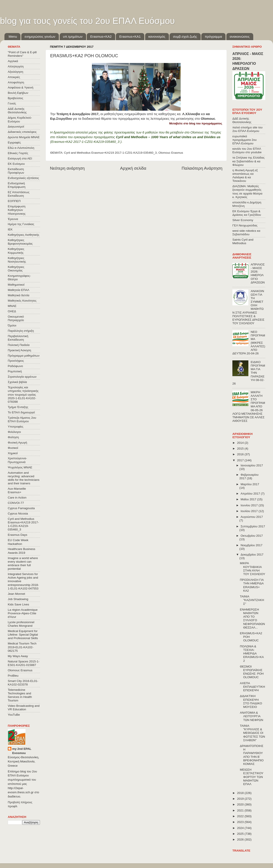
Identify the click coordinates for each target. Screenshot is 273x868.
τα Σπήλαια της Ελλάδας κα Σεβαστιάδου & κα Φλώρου (248, 161)
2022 (241, 816)
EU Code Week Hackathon (18, 542)
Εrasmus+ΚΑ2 (101, 36)
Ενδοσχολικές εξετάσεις (23, 178)
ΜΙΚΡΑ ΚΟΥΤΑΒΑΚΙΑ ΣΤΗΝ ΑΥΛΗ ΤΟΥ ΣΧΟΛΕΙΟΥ (253, 569)
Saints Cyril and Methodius (243, 241)
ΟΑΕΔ (12, 311)
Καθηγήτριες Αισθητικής (24, 235)
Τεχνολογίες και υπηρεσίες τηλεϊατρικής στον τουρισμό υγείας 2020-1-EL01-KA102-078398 (23, 395)
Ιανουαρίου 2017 (252, 465)
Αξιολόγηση (15, 72)
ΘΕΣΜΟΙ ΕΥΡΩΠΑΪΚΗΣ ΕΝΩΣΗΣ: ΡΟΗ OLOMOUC (252, 672)
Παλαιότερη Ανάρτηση (202, 168)
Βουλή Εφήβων (18, 93)
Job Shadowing (18, 599)
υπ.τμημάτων (73, 36)
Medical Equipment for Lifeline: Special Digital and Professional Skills (23, 635)
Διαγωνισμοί (16, 127)
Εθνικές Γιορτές (18, 153)
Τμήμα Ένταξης (18, 407)
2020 (241, 804)
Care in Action (17, 498)
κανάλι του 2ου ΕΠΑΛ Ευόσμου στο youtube (247, 150)
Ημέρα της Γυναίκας (21, 224)
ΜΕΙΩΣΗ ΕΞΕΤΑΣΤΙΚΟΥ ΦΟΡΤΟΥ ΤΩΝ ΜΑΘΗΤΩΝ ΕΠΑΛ (252, 777)
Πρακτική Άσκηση (19, 350)
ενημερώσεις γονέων (40, 36)
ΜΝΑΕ (12, 306)
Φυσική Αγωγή (17, 443)
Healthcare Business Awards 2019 (22, 551)
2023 (241, 822)
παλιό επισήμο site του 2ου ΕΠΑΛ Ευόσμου (247, 129)
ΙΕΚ (10, 229)
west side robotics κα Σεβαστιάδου (246, 233)
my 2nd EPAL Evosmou (22, 751)
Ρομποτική (15, 371)
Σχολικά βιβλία (17, 382)
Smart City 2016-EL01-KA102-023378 (23, 683)
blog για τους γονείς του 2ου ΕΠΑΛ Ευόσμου (87, 21)
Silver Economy (243, 220)
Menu (13, 36)
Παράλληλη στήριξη (21, 331)
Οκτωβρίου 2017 (252, 536)
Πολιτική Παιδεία (19, 345)
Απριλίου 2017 (251, 494)
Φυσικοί (13, 448)
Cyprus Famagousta (21, 508)
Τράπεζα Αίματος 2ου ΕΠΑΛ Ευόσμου (22, 419)
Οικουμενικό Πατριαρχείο (16, 318)
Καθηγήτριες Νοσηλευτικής (17, 260)
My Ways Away (18, 656)
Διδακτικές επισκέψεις (22, 132)
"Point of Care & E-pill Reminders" (22, 54)
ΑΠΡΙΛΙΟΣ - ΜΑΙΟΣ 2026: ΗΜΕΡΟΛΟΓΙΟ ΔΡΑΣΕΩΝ (258, 273)
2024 (241, 828)
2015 (241, 449)
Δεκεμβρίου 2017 (252, 555)
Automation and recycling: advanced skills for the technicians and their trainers (24, 478)
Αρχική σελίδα (133, 168)
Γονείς (12, 103)
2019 (241, 799)
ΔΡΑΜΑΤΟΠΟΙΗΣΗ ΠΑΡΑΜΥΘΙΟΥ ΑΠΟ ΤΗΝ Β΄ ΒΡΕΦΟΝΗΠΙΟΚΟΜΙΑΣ (252, 755)
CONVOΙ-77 (16, 503)
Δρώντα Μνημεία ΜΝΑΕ (24, 137)
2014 (241, 443)
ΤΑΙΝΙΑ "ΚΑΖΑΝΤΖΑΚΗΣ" (252, 600)
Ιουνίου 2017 (250, 505)
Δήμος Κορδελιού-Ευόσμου (20, 119)
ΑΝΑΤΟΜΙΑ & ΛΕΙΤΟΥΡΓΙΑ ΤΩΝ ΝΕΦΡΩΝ (252, 716)
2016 (241, 454)
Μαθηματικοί (16, 285)
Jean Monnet (16, 594)
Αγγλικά (13, 61)
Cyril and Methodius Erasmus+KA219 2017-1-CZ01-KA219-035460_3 (111, 153)
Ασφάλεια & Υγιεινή (21, 87)
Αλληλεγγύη (16, 66)
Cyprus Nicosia (18, 514)
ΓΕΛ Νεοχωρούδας (245, 225)
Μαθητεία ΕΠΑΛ (19, 290)
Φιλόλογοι (14, 432)
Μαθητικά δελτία (19, 295)
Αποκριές (14, 77)
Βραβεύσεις (16, 98)
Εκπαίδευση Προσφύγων (16, 171)
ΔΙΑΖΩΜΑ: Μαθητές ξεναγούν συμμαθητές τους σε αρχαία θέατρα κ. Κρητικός (247, 192)
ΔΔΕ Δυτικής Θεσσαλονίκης (17, 111)
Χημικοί (13, 453)
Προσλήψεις (16, 361)
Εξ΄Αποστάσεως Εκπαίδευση (19, 194)
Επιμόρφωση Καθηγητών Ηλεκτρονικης (17, 210)
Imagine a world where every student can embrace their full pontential (23, 564)
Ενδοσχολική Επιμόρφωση (17, 185)
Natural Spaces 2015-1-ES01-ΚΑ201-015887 (24, 663)
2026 (241, 840)
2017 (241, 460)
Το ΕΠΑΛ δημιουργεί (21, 412)
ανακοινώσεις (240, 36)
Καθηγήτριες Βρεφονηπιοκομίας (20, 242)
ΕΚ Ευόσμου (16, 164)
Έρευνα (13, 219)
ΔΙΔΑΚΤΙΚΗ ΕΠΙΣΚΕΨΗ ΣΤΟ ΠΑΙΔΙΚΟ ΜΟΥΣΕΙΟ (251, 701)
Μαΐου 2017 (249, 499)
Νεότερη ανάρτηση (67, 168)
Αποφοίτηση (16, 82)
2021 (241, 810)
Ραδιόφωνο (15, 366)
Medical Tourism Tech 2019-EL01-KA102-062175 (22, 647)
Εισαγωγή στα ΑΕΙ (20, 158)
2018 (241, 793)
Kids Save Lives (18, 604)
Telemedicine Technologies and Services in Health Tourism (20, 695)
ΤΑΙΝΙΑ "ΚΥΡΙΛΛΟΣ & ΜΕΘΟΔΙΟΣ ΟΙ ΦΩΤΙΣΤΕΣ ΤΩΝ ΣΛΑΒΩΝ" (252, 733)
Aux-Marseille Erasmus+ (17, 490)
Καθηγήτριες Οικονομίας (16, 269)
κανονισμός (157, 36)
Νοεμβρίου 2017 (251, 545)
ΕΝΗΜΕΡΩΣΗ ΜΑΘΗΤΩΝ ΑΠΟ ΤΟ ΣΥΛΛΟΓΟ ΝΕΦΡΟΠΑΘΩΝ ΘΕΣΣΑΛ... (252, 619)
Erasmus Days (18, 535)
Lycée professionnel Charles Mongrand (21, 624)
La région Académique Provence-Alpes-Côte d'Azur (23, 613)
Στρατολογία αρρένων (22, 377)
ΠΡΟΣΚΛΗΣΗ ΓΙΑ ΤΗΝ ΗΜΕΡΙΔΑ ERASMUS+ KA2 (252, 585)
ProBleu (13, 676)
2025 (241, 834)
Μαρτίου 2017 (250, 484)
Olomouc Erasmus (171, 153)
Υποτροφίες (16, 427)
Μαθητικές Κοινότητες (22, 301)
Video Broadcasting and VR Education (24, 708)
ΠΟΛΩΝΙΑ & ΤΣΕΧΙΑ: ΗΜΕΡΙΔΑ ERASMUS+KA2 (252, 654)
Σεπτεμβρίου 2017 (253, 526)
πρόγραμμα (213, 36)
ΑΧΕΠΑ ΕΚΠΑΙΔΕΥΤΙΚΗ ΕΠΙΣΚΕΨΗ (252, 687)
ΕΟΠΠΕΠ (14, 201)
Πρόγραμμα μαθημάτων (24, 356)
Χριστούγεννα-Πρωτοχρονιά (17, 460)
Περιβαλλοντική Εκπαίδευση (18, 338)
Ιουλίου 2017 (250, 511)
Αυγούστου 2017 (252, 517)
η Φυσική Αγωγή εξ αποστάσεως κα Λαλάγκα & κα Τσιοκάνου (245, 176)
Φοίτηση (13, 437)
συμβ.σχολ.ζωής (185, 36)
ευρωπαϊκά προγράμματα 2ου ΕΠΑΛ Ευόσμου (244, 140)
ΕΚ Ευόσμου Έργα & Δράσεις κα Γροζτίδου (247, 213)
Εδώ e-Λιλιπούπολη (21, 148)
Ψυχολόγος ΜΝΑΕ (20, 467)
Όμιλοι (12, 325)
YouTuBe (14, 715)
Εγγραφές (14, 142)
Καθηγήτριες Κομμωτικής (16, 251)
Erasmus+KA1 (130, 36)
